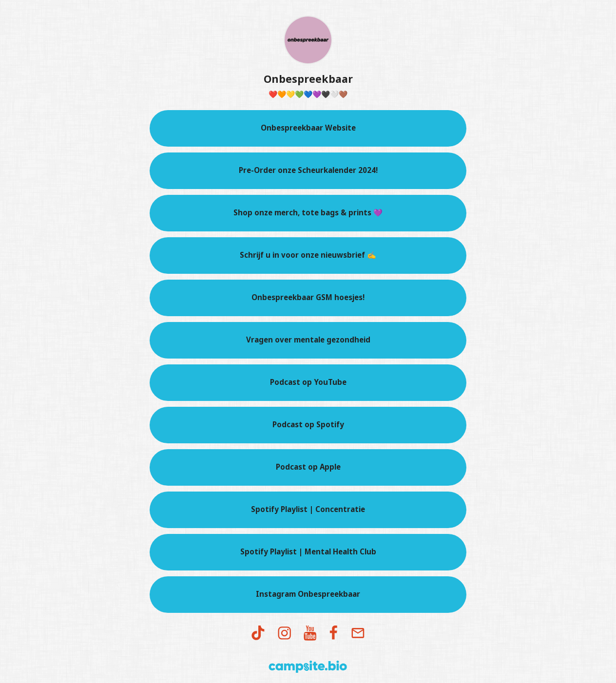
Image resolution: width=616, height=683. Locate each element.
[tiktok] (258, 633)
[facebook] (334, 633)
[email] (358, 633)
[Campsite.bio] (308, 667)
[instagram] (285, 633)
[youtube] (310, 633)
